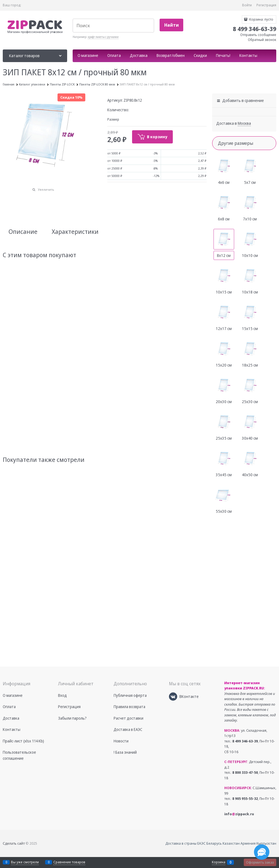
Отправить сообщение (258, 35)
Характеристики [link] (75, 231)
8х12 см (224, 255)
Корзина (219, 862)
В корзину (157, 137)
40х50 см (250, 475)
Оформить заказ (260, 862)
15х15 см (250, 328)
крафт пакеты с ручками (103, 37)
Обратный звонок (262, 40)
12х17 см (224, 328)
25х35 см (224, 438)
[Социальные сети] (262, 852)
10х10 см (250, 255)
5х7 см (250, 182)
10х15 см (224, 292)
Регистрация (266, 5)
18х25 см (250, 365)
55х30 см (224, 511)
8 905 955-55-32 (245, 798)
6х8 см (224, 219)
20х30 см (224, 402)
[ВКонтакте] (173, 697)
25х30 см (250, 402)
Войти (247, 5)
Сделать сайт (14, 843)
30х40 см (250, 438)
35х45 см (224, 475)
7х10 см (250, 219)
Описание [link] (23, 231)
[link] (244, 123)
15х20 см (224, 365)
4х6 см (224, 182)
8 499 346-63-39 (245, 741)
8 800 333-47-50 (245, 772)
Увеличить (46, 189)
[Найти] (171, 25)
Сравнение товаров (69, 862)
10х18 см (250, 292)
